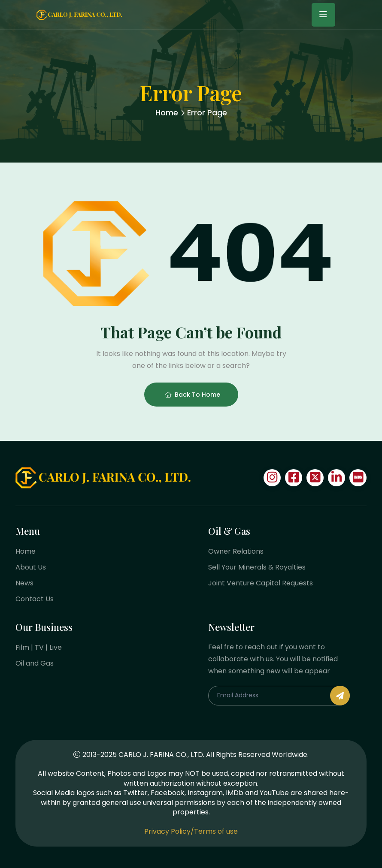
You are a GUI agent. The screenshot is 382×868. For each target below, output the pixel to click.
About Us (31, 567)
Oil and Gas (35, 663)
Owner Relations (236, 551)
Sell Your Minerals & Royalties (257, 567)
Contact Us (35, 599)
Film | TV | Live (39, 647)
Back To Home (193, 395)
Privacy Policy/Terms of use (191, 831)
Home (167, 113)
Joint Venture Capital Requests (261, 583)
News (24, 583)
